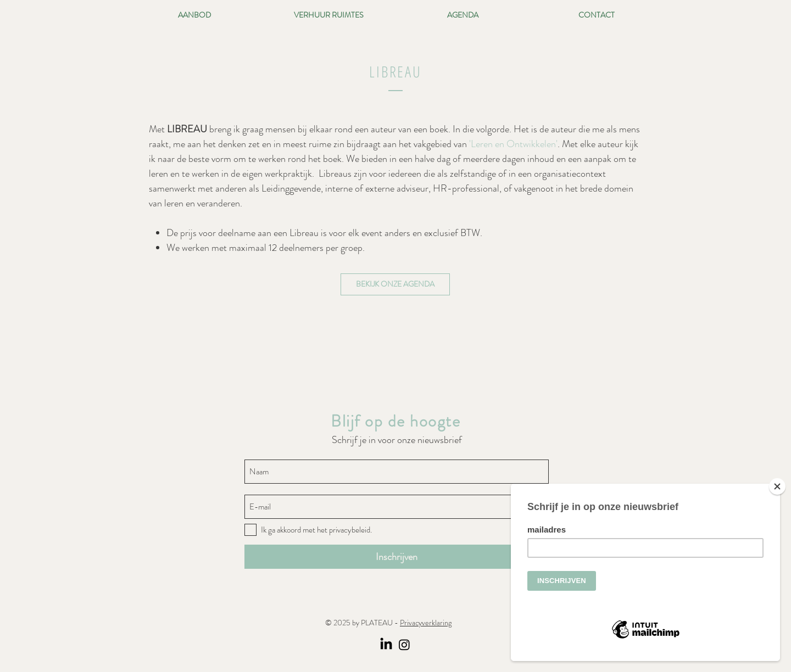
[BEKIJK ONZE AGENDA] (395, 284)
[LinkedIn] (386, 645)
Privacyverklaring (426, 623)
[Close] (777, 486)
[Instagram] (404, 645)
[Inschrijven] (397, 557)
